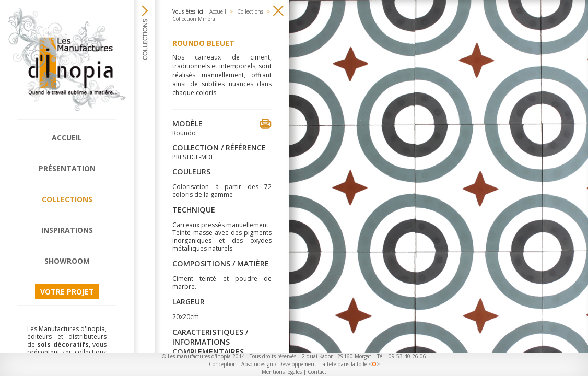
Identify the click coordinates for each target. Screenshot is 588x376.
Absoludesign (257, 364)
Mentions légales (282, 372)
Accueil (67, 138)
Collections (67, 199)
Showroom (67, 261)
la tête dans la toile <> (350, 364)
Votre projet (67, 292)
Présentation (67, 168)
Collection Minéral (195, 19)
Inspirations (67, 230)
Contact (317, 372)
